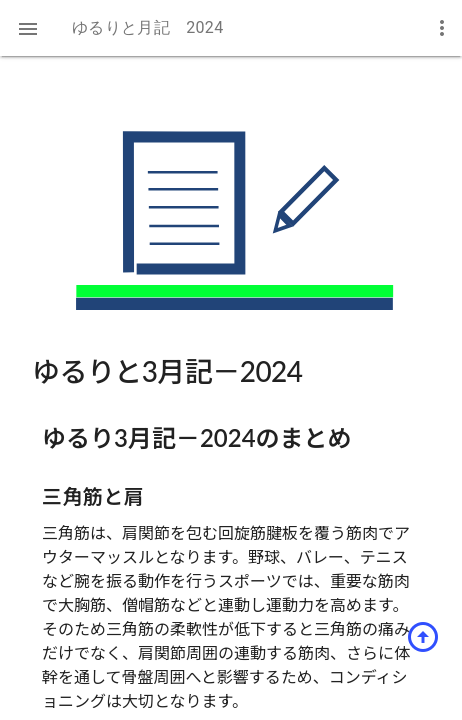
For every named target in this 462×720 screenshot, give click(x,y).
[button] (28, 28)
